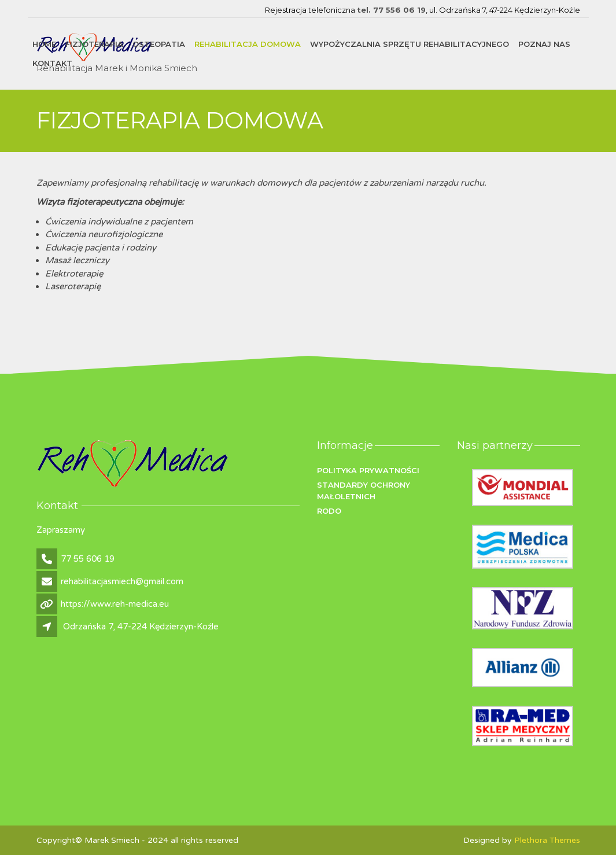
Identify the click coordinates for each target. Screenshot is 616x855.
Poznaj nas (544, 44)
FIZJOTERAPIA (94, 44)
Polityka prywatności (368, 470)
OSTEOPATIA (159, 44)
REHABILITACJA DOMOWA (248, 44)
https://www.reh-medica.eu (115, 604)
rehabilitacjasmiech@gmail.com (122, 581)
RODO (329, 511)
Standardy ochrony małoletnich (364, 491)
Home (44, 44)
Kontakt (52, 63)
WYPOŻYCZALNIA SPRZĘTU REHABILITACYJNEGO (410, 44)
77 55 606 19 (88, 559)
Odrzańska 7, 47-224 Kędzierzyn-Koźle (141, 626)
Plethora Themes (547, 840)
